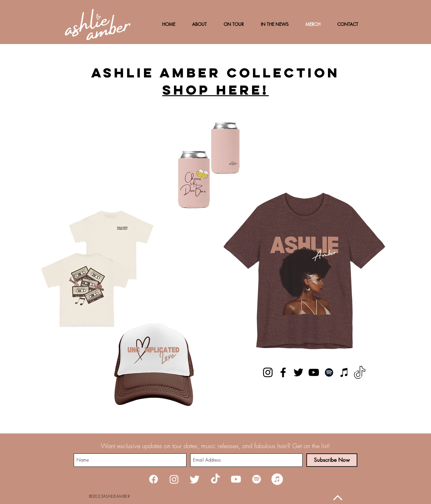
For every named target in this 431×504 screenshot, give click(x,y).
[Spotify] (329, 372)
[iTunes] (344, 372)
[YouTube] (314, 372)
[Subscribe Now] (332, 460)
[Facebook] (283, 372)
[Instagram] (268, 372)
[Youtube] (236, 479)
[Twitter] (298, 372)
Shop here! (216, 90)
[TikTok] (360, 372)
